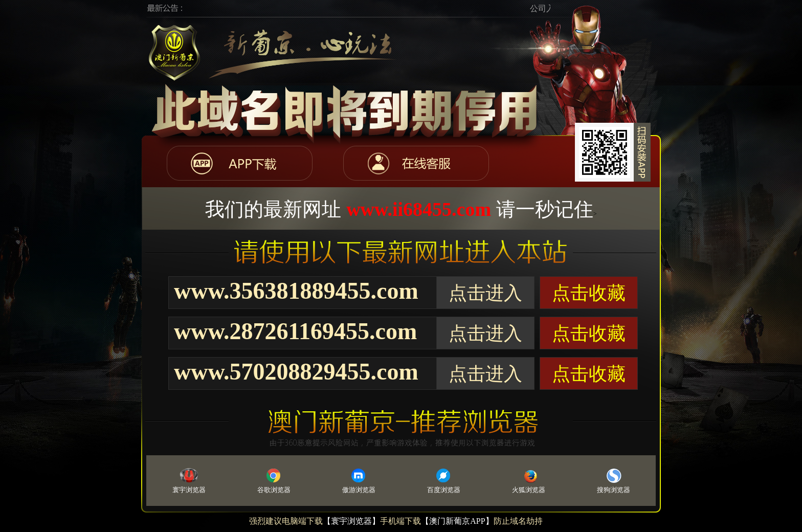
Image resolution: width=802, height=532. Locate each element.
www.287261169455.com (295, 331)
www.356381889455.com (296, 291)
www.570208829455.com (296, 372)
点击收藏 (589, 293)
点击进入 (485, 293)
